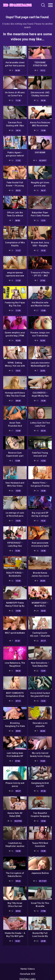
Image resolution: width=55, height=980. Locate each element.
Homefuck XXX (27, 974)
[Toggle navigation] (50, 5)
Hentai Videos (28, 969)
